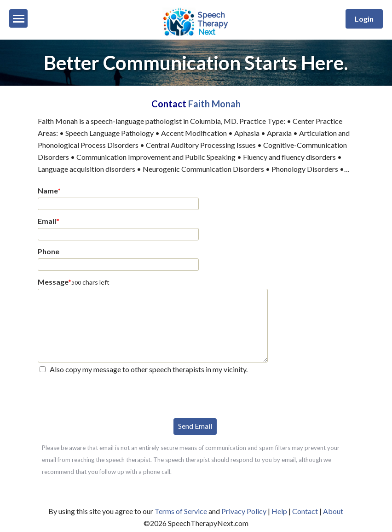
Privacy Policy (244, 511)
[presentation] (108, 395)
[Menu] (18, 18)
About (333, 511)
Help (279, 511)
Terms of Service (181, 511)
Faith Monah (214, 104)
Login (364, 19)
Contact (305, 511)
